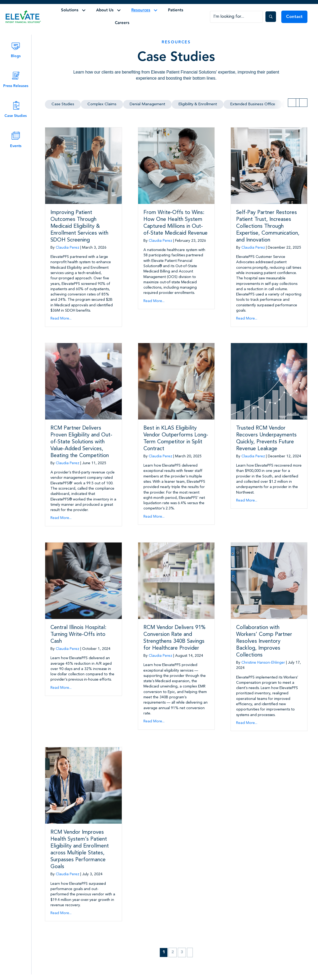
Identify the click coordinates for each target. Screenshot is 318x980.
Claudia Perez (67, 248)
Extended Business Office (253, 104)
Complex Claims (102, 104)
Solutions (70, 10)
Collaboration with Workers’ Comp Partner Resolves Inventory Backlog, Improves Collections (264, 641)
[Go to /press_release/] (16, 79)
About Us (105, 10)
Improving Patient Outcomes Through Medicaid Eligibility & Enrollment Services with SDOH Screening (79, 226)
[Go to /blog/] (16, 50)
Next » (190, 952)
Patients (176, 10)
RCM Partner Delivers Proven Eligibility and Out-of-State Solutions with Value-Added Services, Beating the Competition (81, 442)
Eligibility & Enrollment (198, 104)
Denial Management (147, 104)
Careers (122, 23)
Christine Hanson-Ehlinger (263, 663)
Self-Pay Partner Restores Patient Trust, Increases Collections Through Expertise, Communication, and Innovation (268, 226)
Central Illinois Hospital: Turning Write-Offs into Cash (78, 635)
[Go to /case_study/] (16, 109)
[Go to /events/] (16, 140)
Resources (141, 10)
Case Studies (63, 104)
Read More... (61, 318)
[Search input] (236, 17)
